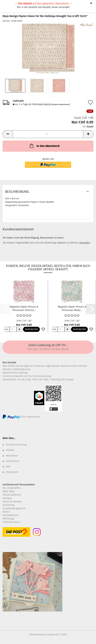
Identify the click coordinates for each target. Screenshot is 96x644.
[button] (8, 134)
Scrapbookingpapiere (14, 508)
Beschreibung (17, 192)
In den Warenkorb (44, 146)
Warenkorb (31, 329)
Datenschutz (13, 461)
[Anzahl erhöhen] (19, 329)
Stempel (7, 498)
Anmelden (85, 243)
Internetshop (36, 635)
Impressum (12, 472)
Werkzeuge (8, 519)
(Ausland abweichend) (60, 104)
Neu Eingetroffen (12, 488)
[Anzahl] (48, 134)
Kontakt (10, 450)
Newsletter (12, 456)
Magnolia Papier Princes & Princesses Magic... (72, 308)
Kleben (6, 512)
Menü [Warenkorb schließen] (5, 5)
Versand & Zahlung (16, 445)
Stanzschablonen (12, 495)
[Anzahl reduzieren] (7, 329)
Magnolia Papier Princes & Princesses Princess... (24, 308)
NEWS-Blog (8, 491)
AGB (8, 467)
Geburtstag (9, 505)
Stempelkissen (11, 515)
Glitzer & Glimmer (12, 502)
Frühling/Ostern (11, 522)
